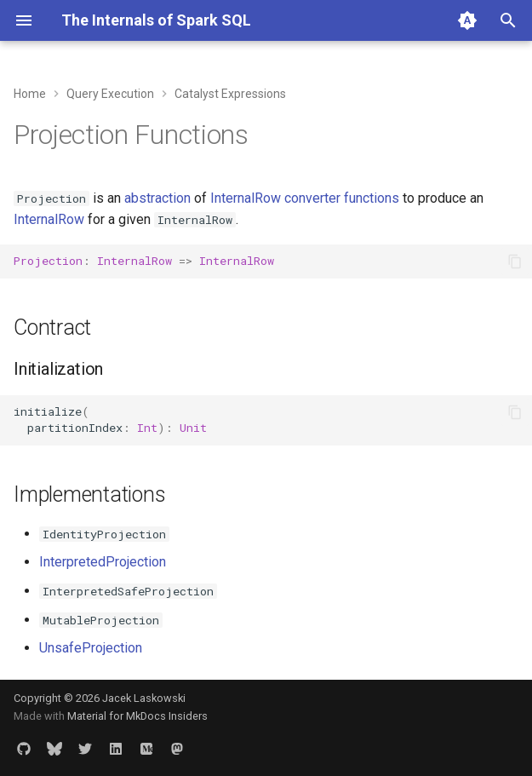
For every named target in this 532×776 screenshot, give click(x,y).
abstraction (157, 198)
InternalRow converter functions (305, 198)
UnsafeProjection (91, 648)
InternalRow (49, 219)
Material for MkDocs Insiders (137, 716)
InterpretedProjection (103, 562)
